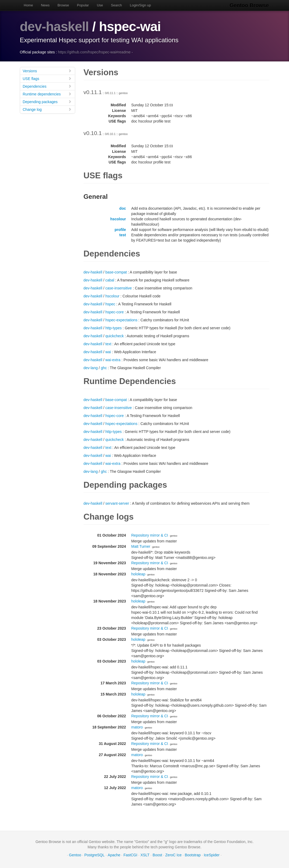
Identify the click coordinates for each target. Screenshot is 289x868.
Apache (114, 855)
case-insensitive (119, 288)
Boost (157, 855)
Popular (83, 5)
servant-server (117, 503)
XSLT (145, 855)
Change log (47, 109)
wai (108, 352)
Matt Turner (141, 546)
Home (29, 5)
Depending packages (47, 101)
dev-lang (91, 368)
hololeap (138, 574)
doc (123, 208)
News (45, 5)
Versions (47, 71)
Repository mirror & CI (150, 535)
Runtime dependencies (47, 94)
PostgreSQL (94, 855)
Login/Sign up (140, 5)
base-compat (116, 272)
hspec (110, 304)
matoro (137, 727)
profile (120, 229)
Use (100, 5)
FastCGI (130, 855)
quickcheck (115, 336)
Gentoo (75, 855)
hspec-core (115, 312)
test (123, 235)
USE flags (47, 78)
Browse (63, 5)
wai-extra (113, 360)
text (108, 344)
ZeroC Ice (173, 855)
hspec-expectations (121, 320)
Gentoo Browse (250, 5)
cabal (110, 280)
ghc (104, 368)
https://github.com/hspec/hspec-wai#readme (94, 52)
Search (116, 5)
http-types (113, 328)
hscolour (118, 219)
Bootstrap (193, 855)
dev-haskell (55, 27)
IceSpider (212, 855)
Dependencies (47, 86)
